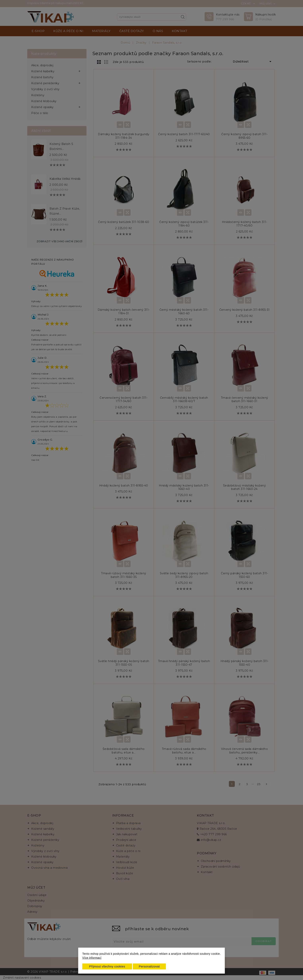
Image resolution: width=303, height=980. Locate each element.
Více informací (92, 958)
